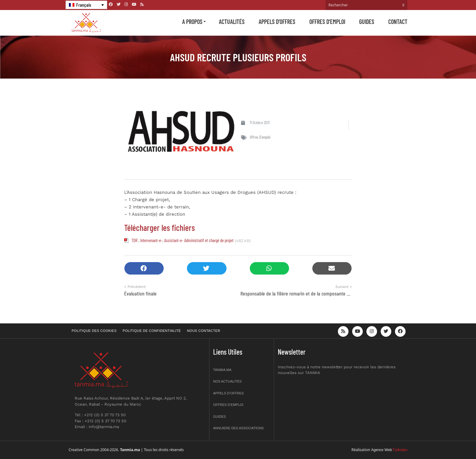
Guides (367, 22)
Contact (398, 22)
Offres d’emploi (327, 22)
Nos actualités (227, 381)
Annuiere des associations (238, 428)
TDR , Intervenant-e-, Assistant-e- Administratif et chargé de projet (182, 240)
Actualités (232, 22)
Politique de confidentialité (152, 331)
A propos (192, 22)
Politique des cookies (94, 331)
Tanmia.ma (222, 370)
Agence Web (382, 450)
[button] (144, 268)
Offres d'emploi (260, 137)
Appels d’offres (277, 22)
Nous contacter (204, 331)
